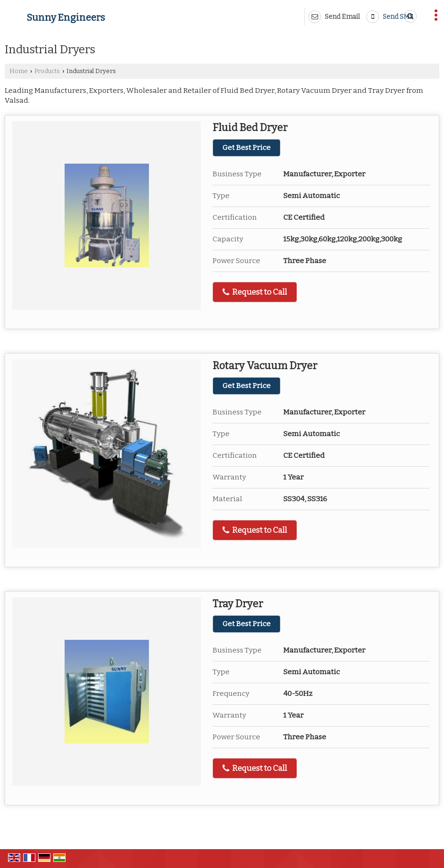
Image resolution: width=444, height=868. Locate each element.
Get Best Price (247, 148)
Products (47, 71)
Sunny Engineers (66, 17)
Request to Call (255, 292)
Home (19, 71)
